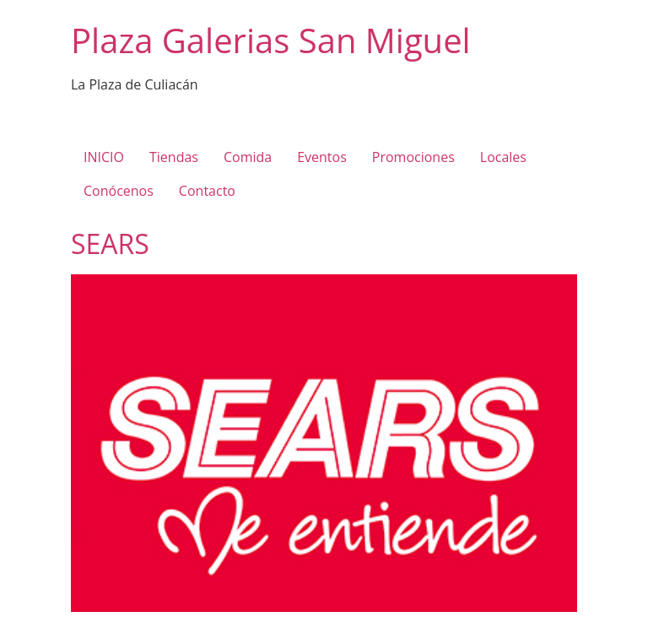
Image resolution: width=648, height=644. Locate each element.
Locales (503, 157)
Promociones (413, 157)
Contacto (207, 191)
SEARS (110, 244)
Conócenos (119, 191)
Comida (248, 157)
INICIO (104, 157)
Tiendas (174, 157)
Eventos (322, 157)
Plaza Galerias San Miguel (271, 40)
